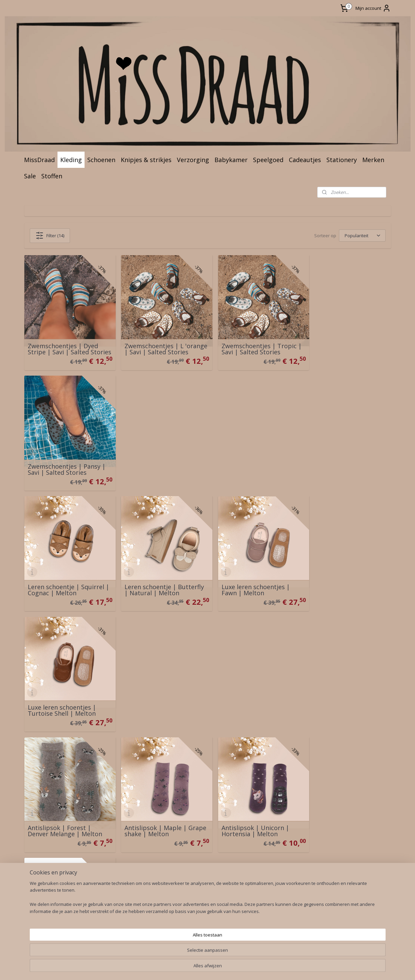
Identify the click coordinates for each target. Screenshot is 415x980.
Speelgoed (268, 160)
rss (193, 864)
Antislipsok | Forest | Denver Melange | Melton (65, 579)
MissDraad (39, 160)
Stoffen (52, 176)
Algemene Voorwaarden (58, 800)
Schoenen (101, 160)
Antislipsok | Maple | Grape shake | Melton (153, 579)
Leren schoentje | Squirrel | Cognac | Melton (66, 462)
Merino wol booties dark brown (63, 695)
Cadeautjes (305, 160)
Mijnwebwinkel (278, 864)
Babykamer (231, 160)
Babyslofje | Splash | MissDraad (152, 695)
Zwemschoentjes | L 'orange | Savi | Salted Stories (153, 342)
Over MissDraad (122, 755)
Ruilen (36, 770)
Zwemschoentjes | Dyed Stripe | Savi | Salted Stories (63, 342)
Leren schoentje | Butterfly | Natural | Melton (160, 462)
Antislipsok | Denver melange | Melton (337, 579)
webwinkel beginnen (219, 864)
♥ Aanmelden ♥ (194, 800)
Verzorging (193, 160)
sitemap (179, 864)
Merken (373, 160)
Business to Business (129, 777)
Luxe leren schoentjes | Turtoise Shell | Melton (341, 462)
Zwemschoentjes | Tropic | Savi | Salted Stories (254, 345)
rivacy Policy (47, 808)
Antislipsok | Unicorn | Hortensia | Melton (248, 579)
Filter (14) (50, 236)
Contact (38, 755)
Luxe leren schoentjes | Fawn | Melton (248, 462)
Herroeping (42, 777)
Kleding (71, 160)
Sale (30, 176)
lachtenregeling (51, 815)
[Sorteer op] (362, 236)
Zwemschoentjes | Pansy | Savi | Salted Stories (346, 345)
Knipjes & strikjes (146, 160)
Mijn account (373, 8)
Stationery (342, 160)
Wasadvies (116, 762)
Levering (39, 762)
